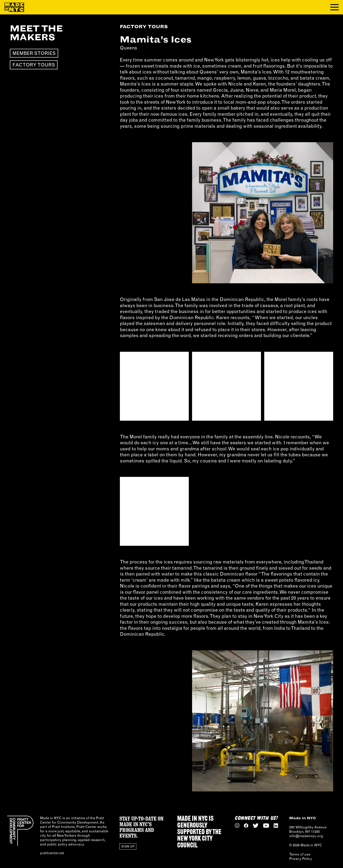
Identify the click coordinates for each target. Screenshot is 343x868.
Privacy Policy (301, 859)
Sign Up (128, 846)
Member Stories (34, 53)
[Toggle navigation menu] (334, 7)
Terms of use (300, 854)
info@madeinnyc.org (306, 836)
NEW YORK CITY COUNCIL (195, 842)
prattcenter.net (52, 853)
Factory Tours (34, 65)
